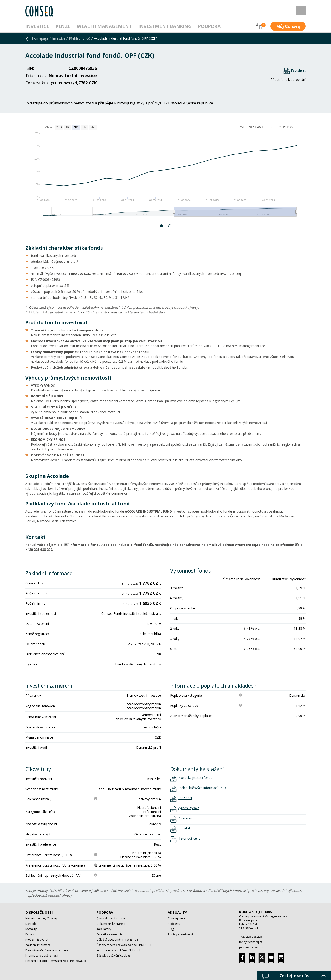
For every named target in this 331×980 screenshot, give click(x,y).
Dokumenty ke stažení (111, 924)
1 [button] (161, 226)
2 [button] (170, 226)
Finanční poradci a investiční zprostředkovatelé (56, 961)
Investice (37, 26)
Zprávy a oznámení (180, 934)
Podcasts (174, 924)
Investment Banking (165, 26)
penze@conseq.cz (251, 947)
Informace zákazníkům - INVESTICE (119, 950)
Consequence (177, 918)
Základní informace (38, 945)
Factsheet (298, 70)
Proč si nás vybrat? (37, 940)
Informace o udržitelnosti (42, 955)
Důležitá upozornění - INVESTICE (117, 940)
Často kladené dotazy (111, 918)
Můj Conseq (288, 26)
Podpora (209, 26)
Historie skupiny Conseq (41, 918)
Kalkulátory (104, 929)
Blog (171, 929)
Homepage (40, 38)
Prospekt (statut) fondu (195, 778)
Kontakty (31, 929)
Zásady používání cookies (113, 955)
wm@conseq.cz (248, 545)
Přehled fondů (80, 38)
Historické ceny (189, 838)
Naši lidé (31, 924)
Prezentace (186, 818)
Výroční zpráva (188, 808)
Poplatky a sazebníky (110, 934)
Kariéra (30, 934)
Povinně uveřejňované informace (47, 950)
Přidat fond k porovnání (288, 80)
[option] (165, 173)
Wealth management (104, 26)
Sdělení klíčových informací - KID (202, 788)
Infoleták (184, 828)
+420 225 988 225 (251, 937)
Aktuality (177, 912)
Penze (63, 26)
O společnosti (39, 912)
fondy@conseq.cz (251, 942)
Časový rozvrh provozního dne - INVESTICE (124, 945)
